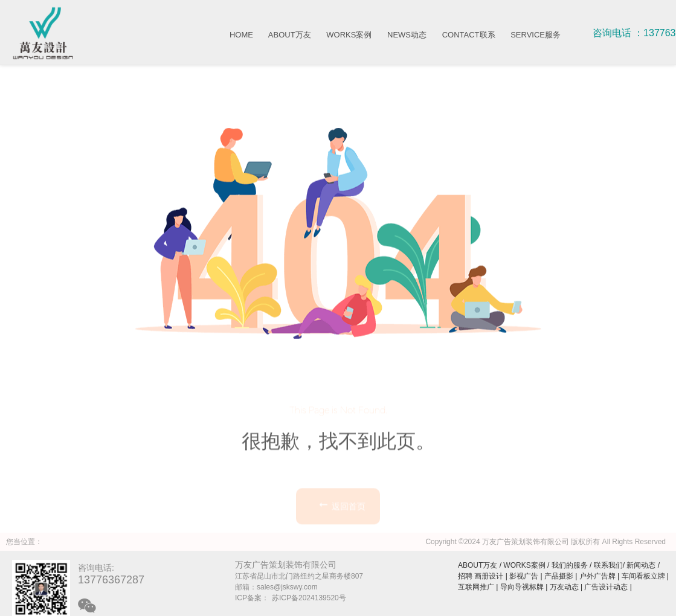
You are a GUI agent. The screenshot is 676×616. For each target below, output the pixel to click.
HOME (241, 35)
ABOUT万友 (290, 35)
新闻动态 (641, 565)
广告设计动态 (606, 587)
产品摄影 (559, 576)
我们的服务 (570, 565)
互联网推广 (476, 587)
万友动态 (564, 587)
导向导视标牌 (522, 587)
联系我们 (608, 565)
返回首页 (341, 536)
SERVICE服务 (536, 35)
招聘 (465, 576)
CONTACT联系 (469, 35)
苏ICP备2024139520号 (309, 598)
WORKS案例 (349, 35)
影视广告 (524, 576)
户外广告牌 (597, 576)
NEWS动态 (407, 35)
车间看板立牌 (643, 576)
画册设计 (489, 576)
